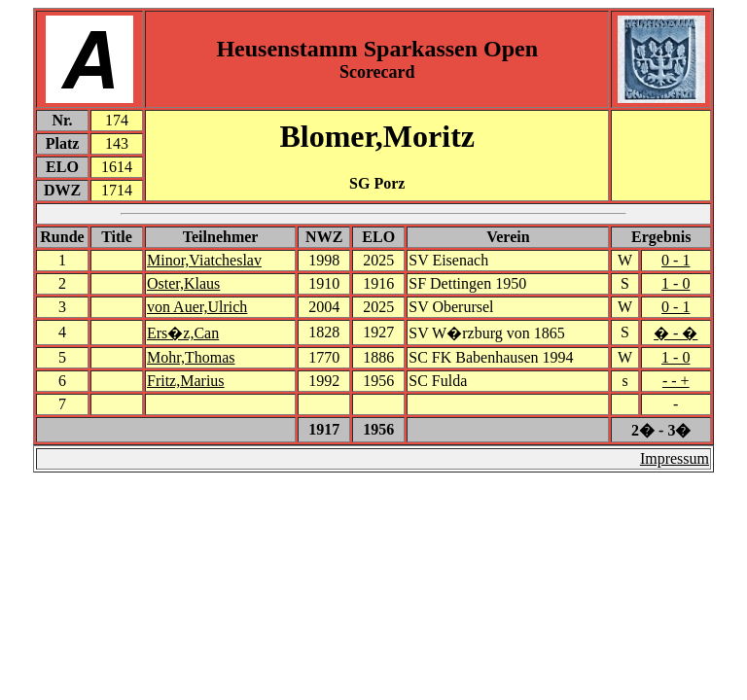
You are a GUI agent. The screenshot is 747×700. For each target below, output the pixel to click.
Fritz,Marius (186, 381)
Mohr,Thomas (191, 357)
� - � (676, 333)
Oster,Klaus (183, 283)
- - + (676, 381)
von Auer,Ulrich (197, 307)
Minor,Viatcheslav (204, 260)
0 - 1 (676, 260)
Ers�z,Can (183, 333)
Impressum (675, 458)
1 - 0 (676, 283)
